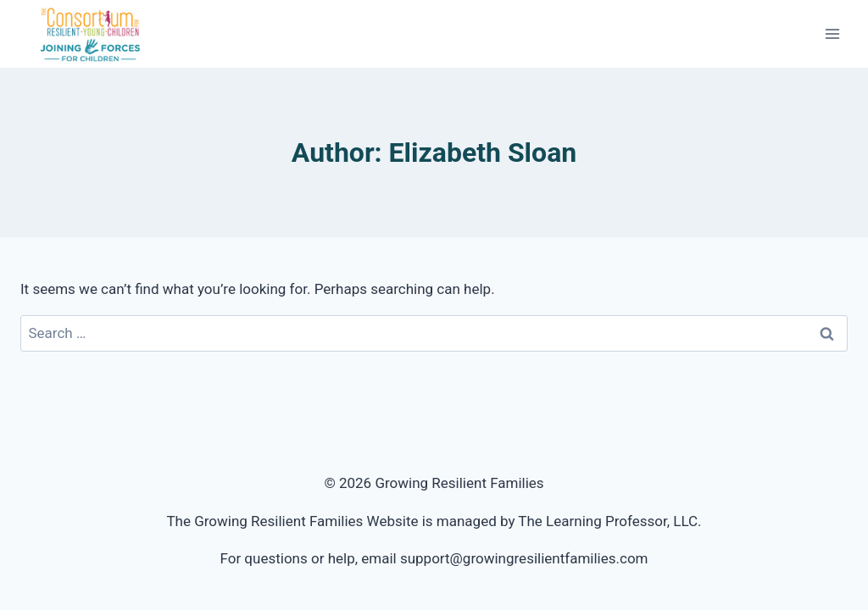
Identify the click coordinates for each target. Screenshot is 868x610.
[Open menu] (832, 33)
